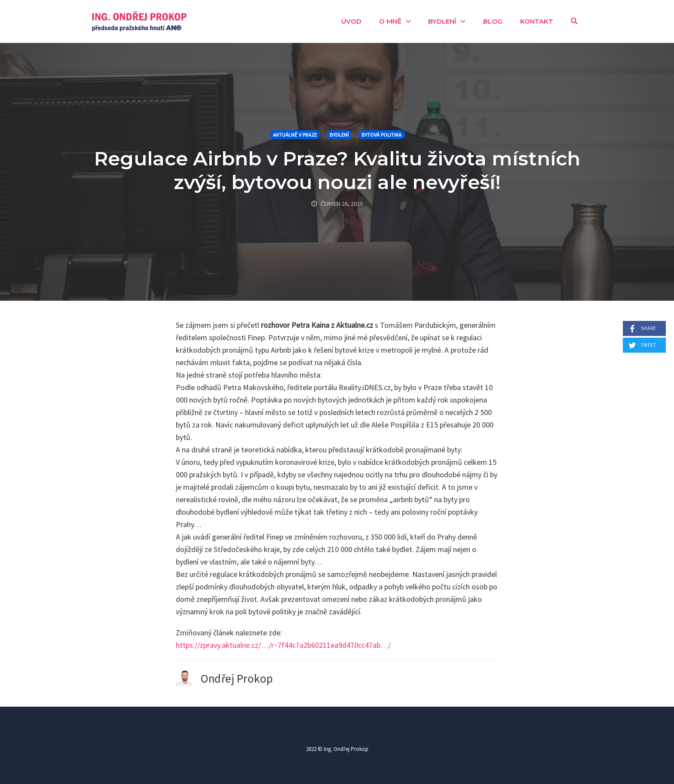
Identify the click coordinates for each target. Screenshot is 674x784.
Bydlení (442, 21)
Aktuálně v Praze (295, 135)
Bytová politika (381, 135)
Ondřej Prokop (237, 678)
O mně (390, 21)
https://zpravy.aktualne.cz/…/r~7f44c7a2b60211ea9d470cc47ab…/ (283, 645)
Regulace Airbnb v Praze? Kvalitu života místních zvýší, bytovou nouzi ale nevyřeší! (337, 170)
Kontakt (537, 21)
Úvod (351, 21)
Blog (493, 21)
